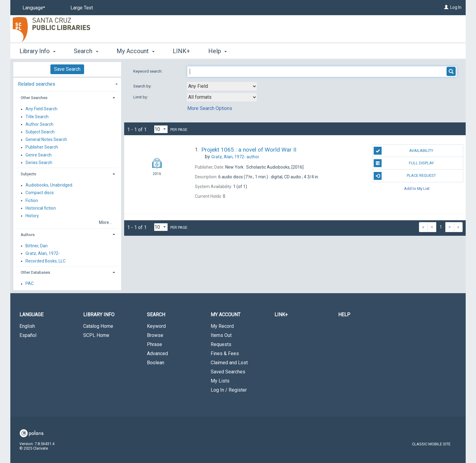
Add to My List (417, 189)
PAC (30, 284)
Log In (456, 7)
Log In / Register (229, 390)
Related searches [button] (37, 84)
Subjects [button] (28, 174)
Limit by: (141, 97)
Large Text (82, 8)
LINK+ (181, 51)
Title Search (37, 117)
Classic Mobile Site (431, 444)
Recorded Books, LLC (46, 261)
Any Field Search (41, 109)
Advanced (157, 353)
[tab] (67, 83)
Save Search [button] (67, 69)
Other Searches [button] (34, 98)
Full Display (404, 163)
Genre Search (39, 155)
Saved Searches (228, 372)
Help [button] (218, 51)
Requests (221, 344)
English (27, 326)
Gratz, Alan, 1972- (43, 253)
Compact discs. (40, 193)
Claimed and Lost (229, 363)
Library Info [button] (37, 51)
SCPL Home (96, 335)
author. (236, 157)
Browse (155, 335)
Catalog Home (98, 326)
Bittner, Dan (37, 246)
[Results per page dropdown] (161, 129)
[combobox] (222, 86)
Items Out (221, 335)
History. (32, 216)
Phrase (155, 344)
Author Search (39, 124)
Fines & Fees (225, 353)
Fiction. (32, 201)
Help (344, 315)
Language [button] (31, 315)
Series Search (39, 163)
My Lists (220, 381)
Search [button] (86, 51)
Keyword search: (148, 71)
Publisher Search (42, 147)
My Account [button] (136, 51)
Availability (403, 151)
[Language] (33, 8)
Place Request (405, 176)
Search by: (143, 86)
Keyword (156, 326)
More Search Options (210, 108)
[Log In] (446, 7)
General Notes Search (46, 140)
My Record (222, 326)
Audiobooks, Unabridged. (49, 185)
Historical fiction (41, 208)
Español (28, 335)
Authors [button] (28, 235)
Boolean (156, 363)
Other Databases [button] (35, 272)
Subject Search (40, 132)
